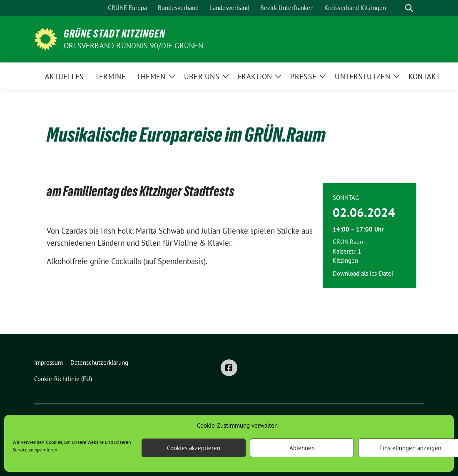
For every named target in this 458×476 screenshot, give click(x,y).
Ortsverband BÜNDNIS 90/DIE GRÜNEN (134, 46)
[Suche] (397, 8)
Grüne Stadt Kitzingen (114, 34)
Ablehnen (302, 448)
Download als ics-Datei (363, 273)
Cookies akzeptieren (194, 448)
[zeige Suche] (409, 8)
